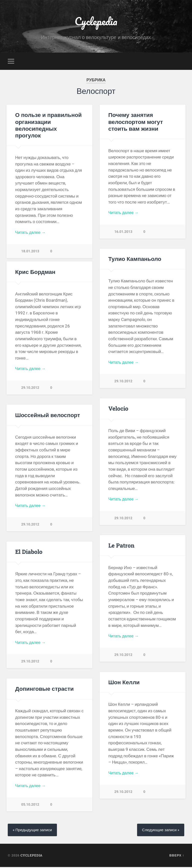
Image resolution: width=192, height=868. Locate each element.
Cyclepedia (96, 21)
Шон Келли (124, 683)
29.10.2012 (123, 382)
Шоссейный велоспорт (47, 416)
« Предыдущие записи (34, 831)
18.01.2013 (30, 246)
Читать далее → (31, 227)
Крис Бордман (35, 272)
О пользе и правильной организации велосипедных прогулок (49, 122)
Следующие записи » (160, 831)
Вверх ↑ (177, 856)
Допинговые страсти (44, 689)
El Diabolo (29, 552)
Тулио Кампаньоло (135, 259)
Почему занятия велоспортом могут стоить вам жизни (135, 122)
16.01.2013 (123, 233)
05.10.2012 (30, 806)
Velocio (118, 409)
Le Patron (121, 546)
